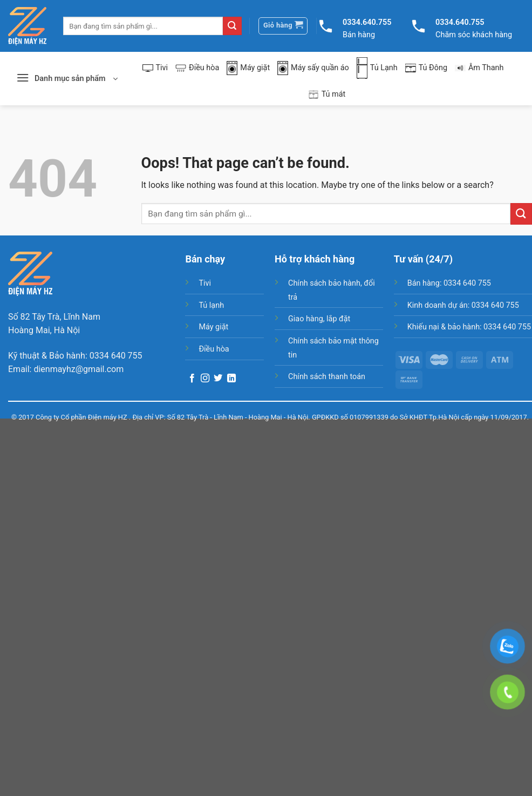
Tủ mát (327, 95)
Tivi (155, 68)
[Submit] (232, 26)
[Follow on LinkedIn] (231, 379)
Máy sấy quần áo (313, 68)
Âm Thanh (479, 68)
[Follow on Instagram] (205, 379)
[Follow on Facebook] (192, 379)
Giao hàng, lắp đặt (319, 319)
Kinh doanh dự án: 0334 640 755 (463, 305)
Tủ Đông (426, 68)
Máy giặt (248, 68)
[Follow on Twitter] (218, 379)
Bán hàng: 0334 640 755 (449, 283)
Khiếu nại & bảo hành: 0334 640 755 (469, 327)
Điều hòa (197, 68)
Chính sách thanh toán (327, 377)
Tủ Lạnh (377, 68)
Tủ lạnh (211, 305)
